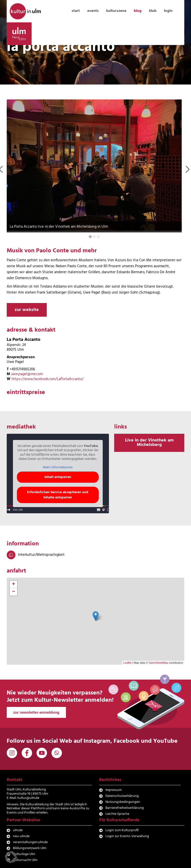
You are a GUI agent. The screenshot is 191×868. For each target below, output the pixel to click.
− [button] (14, 592)
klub (153, 11)
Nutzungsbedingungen (123, 802)
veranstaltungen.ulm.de (30, 842)
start (76, 11)
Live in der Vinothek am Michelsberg (149, 443)
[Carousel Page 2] (94, 237)
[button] (11, 857)
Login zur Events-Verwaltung (127, 836)
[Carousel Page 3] (98, 237)
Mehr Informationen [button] (58, 467)
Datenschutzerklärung (122, 796)
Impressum (114, 790)
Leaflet (127, 662)
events (93, 11)
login (168, 11)
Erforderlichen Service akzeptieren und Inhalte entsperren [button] (58, 495)
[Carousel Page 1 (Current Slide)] (90, 237)
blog (138, 11)
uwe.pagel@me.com (27, 374)
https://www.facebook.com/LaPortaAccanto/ (48, 379)
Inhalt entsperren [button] (58, 477)
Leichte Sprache (117, 814)
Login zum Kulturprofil (122, 830)
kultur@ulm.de (28, 798)
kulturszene (116, 11)
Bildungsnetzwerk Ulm (30, 848)
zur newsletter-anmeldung (36, 712)
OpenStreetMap (158, 662)
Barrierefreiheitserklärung (125, 808)
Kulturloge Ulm (24, 854)
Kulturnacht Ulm (25, 860)
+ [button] (14, 584)
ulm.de (18, 830)
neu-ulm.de (21, 836)
